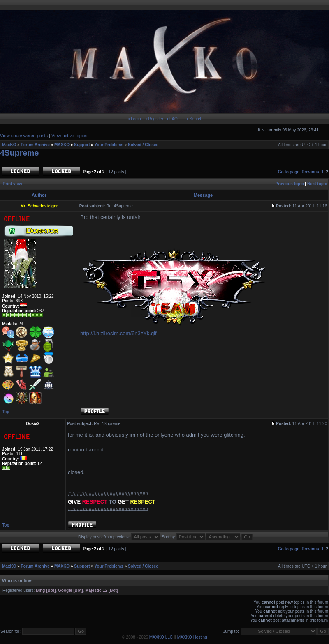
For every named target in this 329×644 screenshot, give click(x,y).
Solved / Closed (143, 145)
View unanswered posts (24, 136)
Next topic (317, 184)
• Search (195, 119)
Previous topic (290, 184)
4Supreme (19, 153)
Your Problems (109, 145)
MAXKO (62, 145)
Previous (310, 172)
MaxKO (9, 145)
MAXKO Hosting (192, 637)
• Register (155, 119)
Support (82, 145)
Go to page (289, 172)
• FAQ (172, 119)
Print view (13, 184)
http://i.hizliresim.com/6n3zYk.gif (118, 333)
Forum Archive (35, 145)
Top (6, 412)
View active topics (69, 136)
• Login (135, 119)
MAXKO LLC (161, 637)
